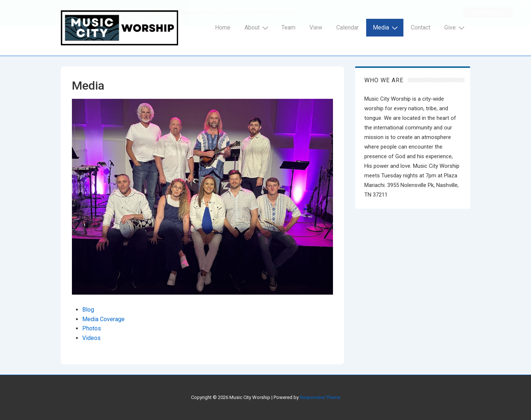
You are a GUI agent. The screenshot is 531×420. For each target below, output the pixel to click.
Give (455, 28)
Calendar (348, 27)
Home (223, 27)
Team (288, 27)
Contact (421, 27)
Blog (88, 310)
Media (386, 28)
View (316, 27)
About (257, 28)
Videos (91, 338)
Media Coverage (103, 319)
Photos (92, 328)
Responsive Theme (320, 397)
